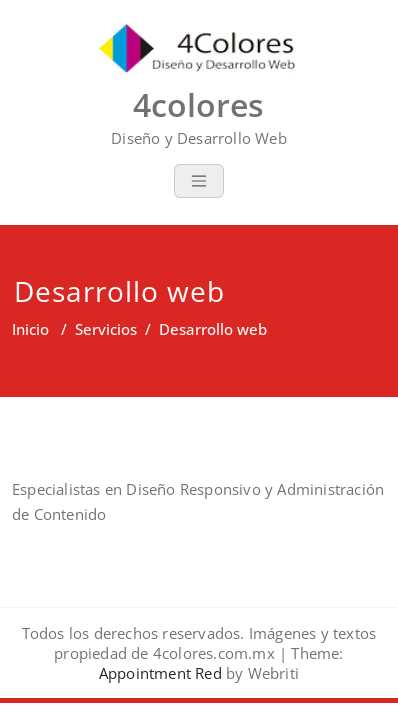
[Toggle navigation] (199, 181)
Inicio (30, 329)
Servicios (106, 329)
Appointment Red (160, 673)
